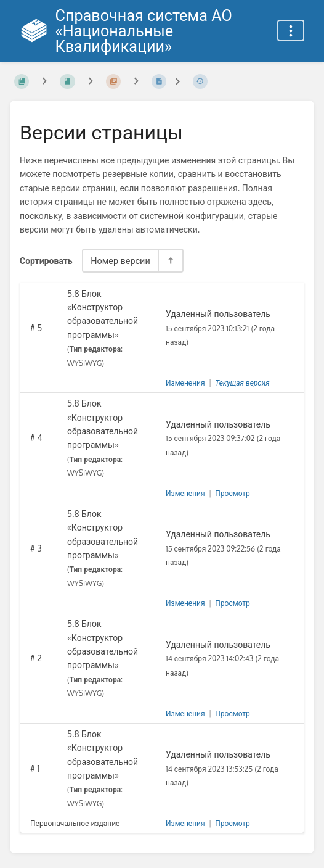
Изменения (185, 383)
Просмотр (233, 493)
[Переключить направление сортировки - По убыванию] (170, 261)
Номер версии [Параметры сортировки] (120, 260)
